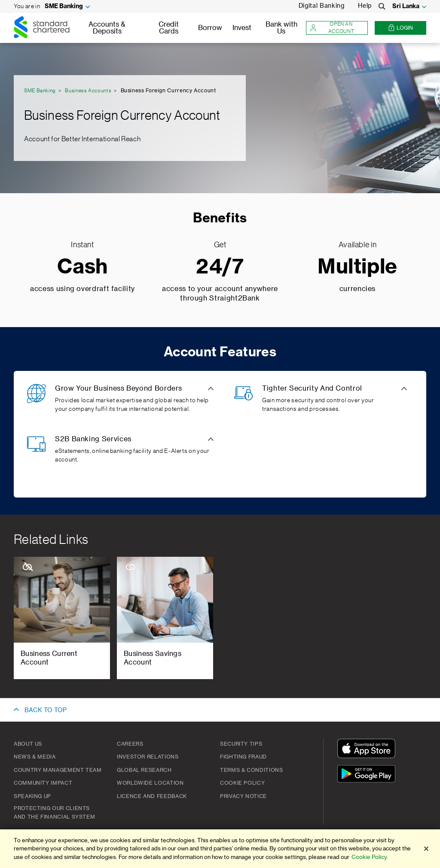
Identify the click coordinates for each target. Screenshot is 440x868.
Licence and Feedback (152, 796)
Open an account (332, 28)
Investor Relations (148, 757)
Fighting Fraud (243, 757)
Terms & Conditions (252, 770)
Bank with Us (281, 28)
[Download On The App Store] (368, 750)
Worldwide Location (150, 783)
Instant (82, 245)
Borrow (210, 28)
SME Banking (64, 6)
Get (220, 245)
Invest (242, 28)
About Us (28, 744)
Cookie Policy (242, 783)
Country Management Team (58, 770)
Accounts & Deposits (107, 28)
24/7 (220, 267)
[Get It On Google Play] (368, 775)
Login (400, 28)
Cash (82, 267)
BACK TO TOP (46, 710)
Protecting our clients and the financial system (54, 813)
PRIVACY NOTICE (243, 796)
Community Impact (43, 783)
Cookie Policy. (370, 857)
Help (365, 6)
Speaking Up (32, 796)
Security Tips (241, 744)
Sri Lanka (406, 6)
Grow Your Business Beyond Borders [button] (119, 388)
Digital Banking (322, 6)
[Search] (382, 6)
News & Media (35, 757)
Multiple (357, 267)
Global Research (144, 770)
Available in (358, 245)
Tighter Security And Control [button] (312, 388)
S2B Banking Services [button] (93, 439)
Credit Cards (169, 28)
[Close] (426, 849)
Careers (130, 744)
